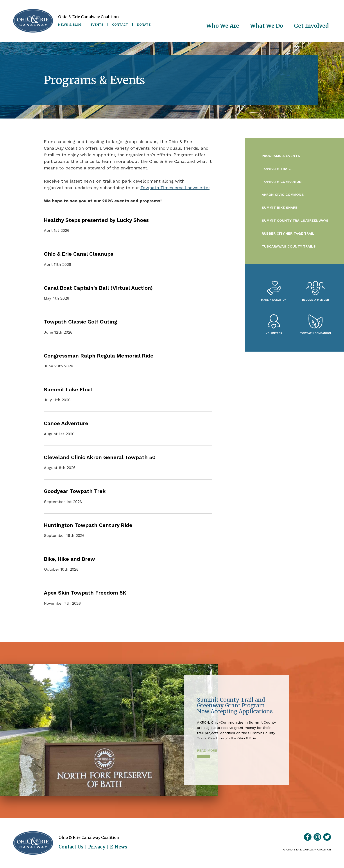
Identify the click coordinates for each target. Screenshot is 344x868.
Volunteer (274, 333)
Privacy (97, 847)
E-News (119, 847)
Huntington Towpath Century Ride (88, 525)
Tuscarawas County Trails (289, 246)
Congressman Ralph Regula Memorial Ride (99, 356)
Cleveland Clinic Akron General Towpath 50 (100, 457)
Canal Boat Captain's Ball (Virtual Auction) (98, 288)
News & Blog (70, 25)
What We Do (267, 26)
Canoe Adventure (66, 423)
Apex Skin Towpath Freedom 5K (85, 593)
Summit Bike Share (280, 208)
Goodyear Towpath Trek (75, 491)
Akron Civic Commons (283, 195)
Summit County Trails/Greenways (295, 220)
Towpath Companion (282, 182)
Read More (207, 750)
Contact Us (71, 847)
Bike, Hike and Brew (69, 559)
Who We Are (223, 26)
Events (97, 25)
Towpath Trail (276, 169)
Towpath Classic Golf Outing (81, 322)
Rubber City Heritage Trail (288, 233)
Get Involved (311, 26)
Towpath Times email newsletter (175, 188)
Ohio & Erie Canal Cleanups (79, 254)
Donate (144, 25)
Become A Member (315, 300)
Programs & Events (281, 156)
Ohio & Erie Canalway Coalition (33, 843)
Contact (120, 25)
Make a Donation (274, 300)
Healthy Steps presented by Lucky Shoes (96, 220)
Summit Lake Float (69, 390)
